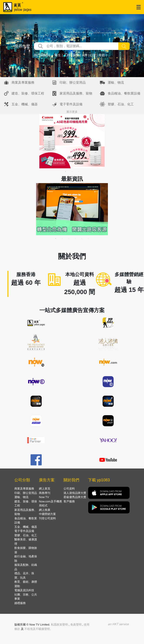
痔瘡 (76, 55)
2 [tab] (72, 172)
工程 (67, 55)
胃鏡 (102, 55)
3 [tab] (79, 172)
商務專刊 (45, 493)
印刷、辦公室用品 (73, 82)
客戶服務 (69, 501)
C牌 (93, 55)
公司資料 (69, 489)
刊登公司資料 (47, 518)
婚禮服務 (20, 603)
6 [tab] (88, 238)
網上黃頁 (45, 489)
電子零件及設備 (71, 104)
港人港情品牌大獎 (75, 493)
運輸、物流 (116, 82)
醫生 (58, 55)
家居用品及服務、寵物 (76, 93)
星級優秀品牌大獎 (75, 497)
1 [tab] (65, 172)
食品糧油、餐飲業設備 (124, 93)
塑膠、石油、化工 (121, 104)
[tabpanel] (72, 141)
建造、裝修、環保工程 (28, 93)
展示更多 (72, 112)
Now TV (44, 497)
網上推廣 (45, 510)
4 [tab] (75, 238)
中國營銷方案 (47, 514)
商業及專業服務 (23, 82)
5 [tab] (82, 238)
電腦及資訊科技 (24, 590)
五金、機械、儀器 (25, 104)
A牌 (85, 55)
